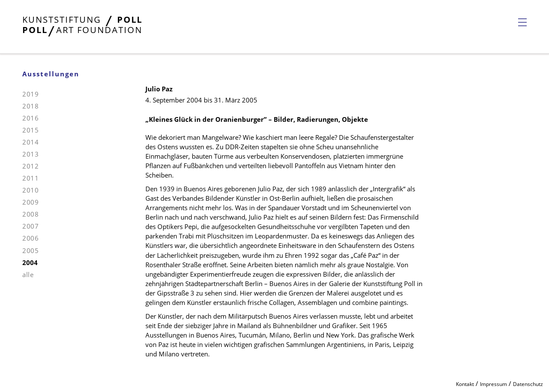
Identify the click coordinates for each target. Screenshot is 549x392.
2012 (30, 166)
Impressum (493, 384)
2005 (30, 250)
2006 (30, 238)
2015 (30, 130)
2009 (30, 202)
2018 (30, 106)
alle (28, 274)
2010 (30, 190)
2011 (30, 178)
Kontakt (465, 384)
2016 (30, 118)
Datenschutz (528, 384)
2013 (30, 154)
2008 (30, 214)
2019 (30, 94)
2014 (30, 142)
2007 (30, 226)
